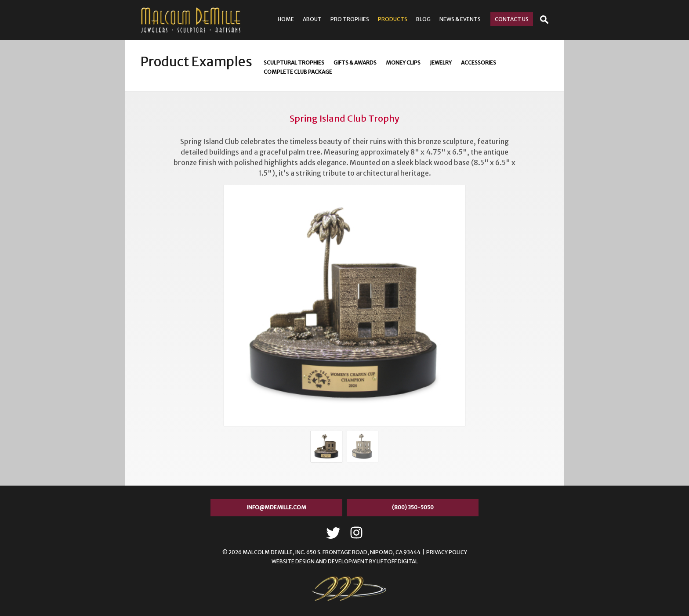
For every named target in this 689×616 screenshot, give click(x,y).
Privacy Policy (447, 552)
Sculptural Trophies (294, 63)
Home (286, 19)
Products (393, 19)
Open (544, 20)
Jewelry (441, 63)
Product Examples (196, 61)
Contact (512, 19)
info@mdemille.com (277, 507)
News (460, 19)
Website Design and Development (320, 561)
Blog (423, 19)
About (312, 19)
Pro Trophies (350, 19)
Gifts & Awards (355, 63)
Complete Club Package (298, 72)
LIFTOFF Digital (397, 561)
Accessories (479, 63)
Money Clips (403, 63)
